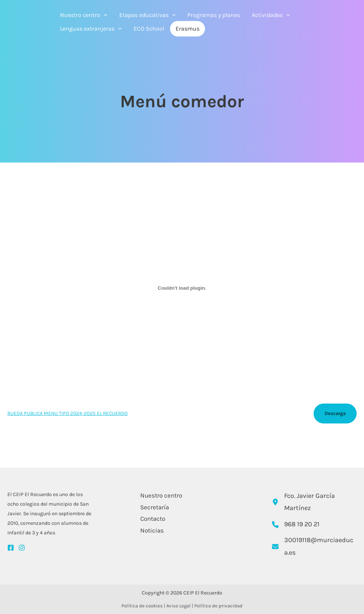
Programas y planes (214, 15)
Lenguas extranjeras (91, 29)
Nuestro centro (84, 15)
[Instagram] (22, 548)
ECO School (149, 29)
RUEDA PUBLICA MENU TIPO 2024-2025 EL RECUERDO (68, 413)
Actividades (271, 15)
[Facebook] (11, 548)
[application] (104, 15)
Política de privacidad (218, 606)
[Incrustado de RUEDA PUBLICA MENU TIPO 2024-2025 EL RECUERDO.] (182, 288)
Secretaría (154, 507)
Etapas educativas (148, 15)
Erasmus (188, 29)
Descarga (335, 413)
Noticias (151, 530)
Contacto (152, 519)
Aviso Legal (179, 606)
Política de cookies (142, 606)
